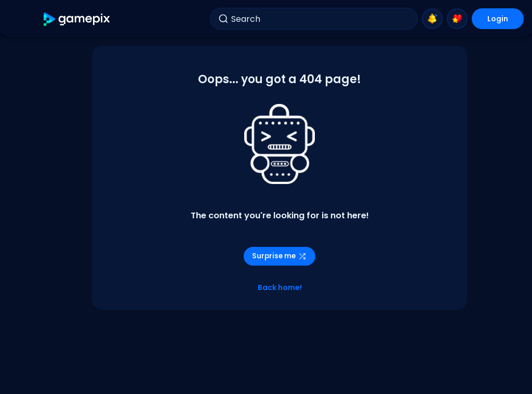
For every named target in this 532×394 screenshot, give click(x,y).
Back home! (280, 287)
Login (498, 19)
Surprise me (280, 256)
